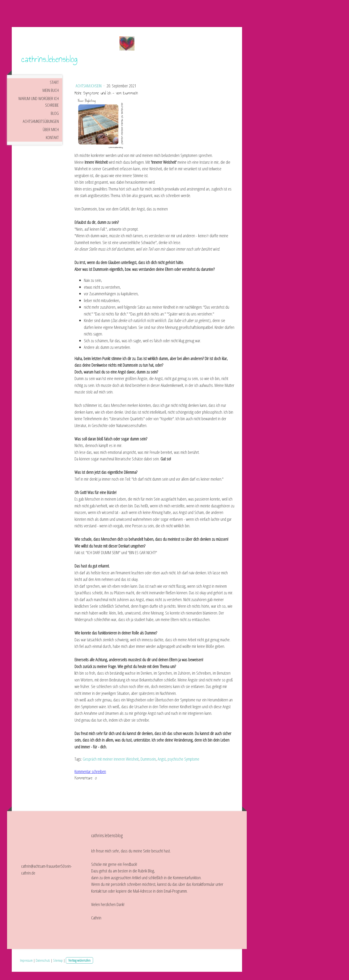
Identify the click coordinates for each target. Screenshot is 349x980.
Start (54, 90)
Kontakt (52, 146)
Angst (162, 767)
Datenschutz (43, 968)
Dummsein (148, 767)
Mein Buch (51, 98)
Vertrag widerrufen (79, 968)
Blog (55, 121)
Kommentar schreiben (90, 780)
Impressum (26, 968)
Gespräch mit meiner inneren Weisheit (111, 767)
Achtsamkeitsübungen (41, 129)
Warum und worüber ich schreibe (39, 110)
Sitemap (58, 968)
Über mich (51, 137)
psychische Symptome (183, 767)
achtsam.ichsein (89, 94)
